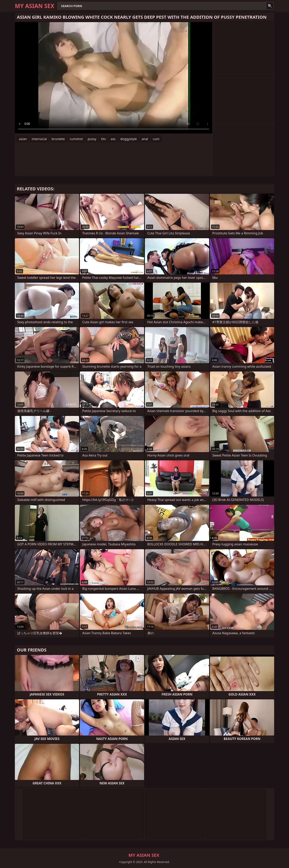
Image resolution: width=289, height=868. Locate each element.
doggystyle (129, 139)
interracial (39, 139)
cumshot (76, 139)
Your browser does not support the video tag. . (114, 78)
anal (145, 139)
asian (23, 139)
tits (103, 139)
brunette (58, 139)
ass (113, 139)
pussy (92, 139)
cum (156, 139)
